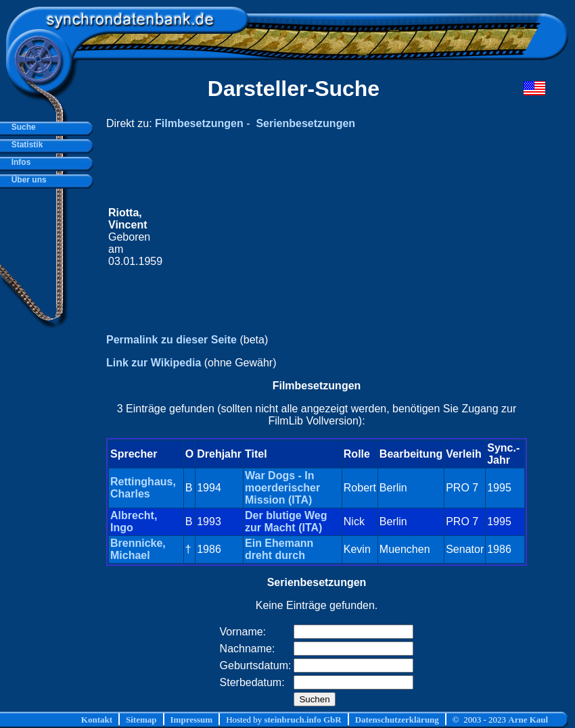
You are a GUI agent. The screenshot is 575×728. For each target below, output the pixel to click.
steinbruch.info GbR (302, 720)
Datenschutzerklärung (397, 720)
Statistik (25, 145)
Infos (19, 162)
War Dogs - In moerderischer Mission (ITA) (282, 488)
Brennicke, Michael (138, 549)
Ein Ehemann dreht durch (279, 549)
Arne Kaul (528, 720)
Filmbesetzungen (199, 123)
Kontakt (97, 720)
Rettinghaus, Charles (143, 488)
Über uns (27, 180)
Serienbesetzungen (305, 123)
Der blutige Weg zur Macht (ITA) (286, 521)
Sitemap (141, 720)
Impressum (192, 720)
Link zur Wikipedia (154, 363)
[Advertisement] (330, 237)
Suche (21, 127)
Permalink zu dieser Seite (171, 340)
